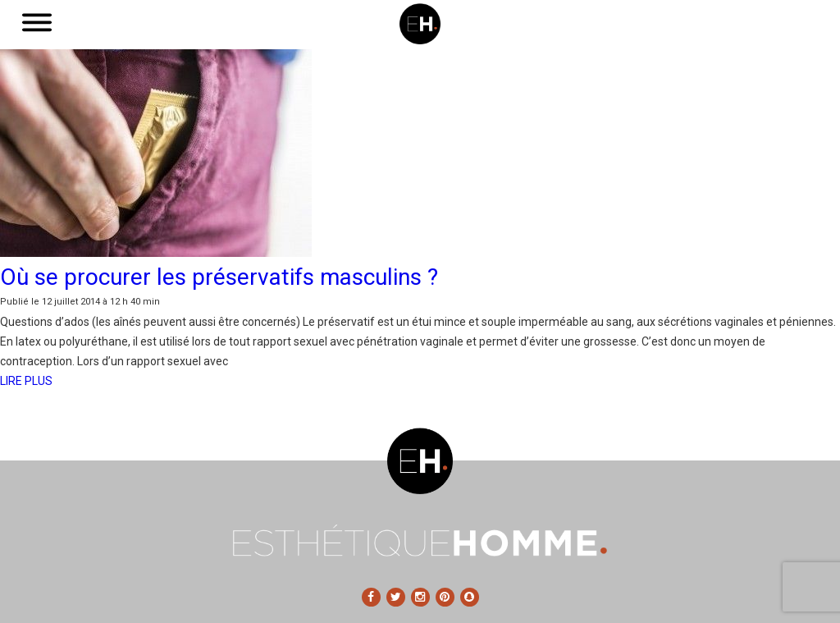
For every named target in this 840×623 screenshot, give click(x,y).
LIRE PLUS (26, 381)
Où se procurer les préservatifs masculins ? (219, 277)
